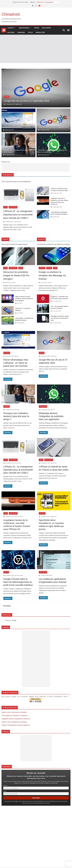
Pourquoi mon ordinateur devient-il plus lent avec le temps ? (17, 151)
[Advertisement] (36, 49)
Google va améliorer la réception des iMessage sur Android (52, 275)
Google (42, 353)
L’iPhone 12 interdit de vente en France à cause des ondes (59, 189)
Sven (18, 104)
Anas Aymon (20, 516)
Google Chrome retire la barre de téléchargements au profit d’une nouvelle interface (18, 582)
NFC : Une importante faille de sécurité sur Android (59, 307)
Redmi (5, 268)
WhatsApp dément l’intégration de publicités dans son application (53, 151)
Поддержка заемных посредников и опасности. (16, 718)
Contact (11, 28)
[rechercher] (33, 620)
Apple (5, 207)
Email (5, 791)
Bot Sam (19, 222)
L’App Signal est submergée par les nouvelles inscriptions (59, 213)
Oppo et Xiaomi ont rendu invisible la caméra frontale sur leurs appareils (24, 298)
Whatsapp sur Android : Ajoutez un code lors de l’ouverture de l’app (60, 318)
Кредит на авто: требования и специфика (14, 712)
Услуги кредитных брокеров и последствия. (15, 715)
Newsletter (40, 32)
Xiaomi (21, 268)
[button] (15, 28)
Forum (37, 28)
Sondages (21, 32)
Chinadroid (11, 14)
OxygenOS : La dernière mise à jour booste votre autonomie (59, 297)
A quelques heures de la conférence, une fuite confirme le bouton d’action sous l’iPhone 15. (59, 201)
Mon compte (46, 28)
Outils (30, 32)
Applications (43, 406)
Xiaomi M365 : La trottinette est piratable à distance (24, 319)
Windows (7, 406)
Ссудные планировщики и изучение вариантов (16, 725)
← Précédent (6, 606)
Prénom (5, 785)
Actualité (7, 94)
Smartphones (24, 28)
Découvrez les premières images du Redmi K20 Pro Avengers (16, 275)
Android (49, 268)
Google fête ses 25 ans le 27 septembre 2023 (53, 127)
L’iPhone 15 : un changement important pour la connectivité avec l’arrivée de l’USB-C (18, 214)
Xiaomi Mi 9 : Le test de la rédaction (23, 309)
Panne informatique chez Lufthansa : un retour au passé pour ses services (18, 126)
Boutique (11, 32)
